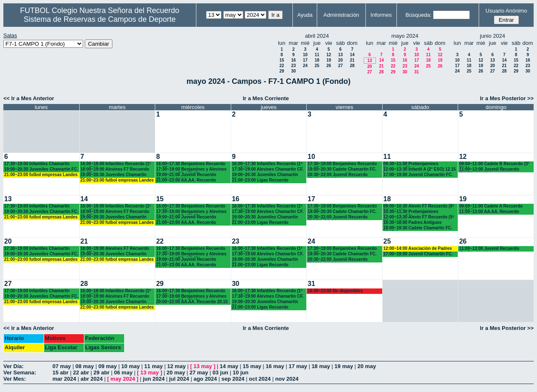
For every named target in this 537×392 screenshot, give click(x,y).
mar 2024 (64, 379)
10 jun (241, 373)
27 (340, 66)
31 (416, 72)
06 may (123, 373)
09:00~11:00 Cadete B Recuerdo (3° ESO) (494, 164)
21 (352, 60)
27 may (199, 373)
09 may (107, 366)
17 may (298, 366)
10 (305, 55)
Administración (341, 15)
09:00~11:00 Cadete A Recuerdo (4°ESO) (491, 206)
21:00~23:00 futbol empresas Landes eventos (41, 175)
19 (329, 60)
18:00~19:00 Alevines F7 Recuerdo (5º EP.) (115, 170)
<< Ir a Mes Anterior (29, 98)
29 (282, 71)
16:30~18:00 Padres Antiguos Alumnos (413, 223)
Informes (381, 15)
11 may (154, 366)
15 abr (60, 373)
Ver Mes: (14, 379)
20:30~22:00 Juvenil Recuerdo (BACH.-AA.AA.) (338, 175)
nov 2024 (287, 379)
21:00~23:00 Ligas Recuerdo (260, 180)
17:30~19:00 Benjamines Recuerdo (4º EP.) (342, 164)
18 (317, 60)
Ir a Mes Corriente (266, 98)
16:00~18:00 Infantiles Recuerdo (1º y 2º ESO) (116, 164)
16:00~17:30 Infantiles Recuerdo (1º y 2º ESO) (267, 164)
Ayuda (305, 15)
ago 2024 (205, 379)
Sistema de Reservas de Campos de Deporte (100, 19)
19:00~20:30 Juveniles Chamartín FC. (41, 169)
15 (282, 60)
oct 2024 (260, 379)
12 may (177, 366)
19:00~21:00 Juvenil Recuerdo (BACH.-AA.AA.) (186, 175)
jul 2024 (179, 379)
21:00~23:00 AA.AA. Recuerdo (186, 180)
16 (293, 60)
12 (329, 55)
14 (352, 55)
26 (329, 66)
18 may (321, 366)
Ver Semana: (20, 373)
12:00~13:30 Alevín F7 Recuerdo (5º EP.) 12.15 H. (419, 217)
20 (340, 60)
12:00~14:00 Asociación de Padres (418, 248)
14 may (229, 366)
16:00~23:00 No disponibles (335, 291)
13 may (203, 366)
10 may (130, 366)
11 (317, 55)
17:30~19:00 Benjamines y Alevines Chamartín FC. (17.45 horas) (191, 170)
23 (293, 66)
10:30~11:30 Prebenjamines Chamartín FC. (411, 212)
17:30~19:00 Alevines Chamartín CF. (268, 169)
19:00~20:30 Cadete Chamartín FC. (342, 169)
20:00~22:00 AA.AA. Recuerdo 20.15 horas (192, 302)
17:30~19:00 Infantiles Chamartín (37, 164)
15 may (252, 366)
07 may (62, 366)
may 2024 (123, 379)
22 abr (81, 373)
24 (305, 66)
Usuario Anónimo (506, 11)
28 (352, 66)
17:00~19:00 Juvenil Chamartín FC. (418, 175)
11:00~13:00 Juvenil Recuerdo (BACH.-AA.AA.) (489, 170)
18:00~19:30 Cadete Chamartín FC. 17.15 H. (418, 228)
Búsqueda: (419, 15)
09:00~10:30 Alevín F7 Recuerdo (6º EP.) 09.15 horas (419, 206)
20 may (367, 366)
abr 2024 (92, 379)
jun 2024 (154, 379)
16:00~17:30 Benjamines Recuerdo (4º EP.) (191, 164)
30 (293, 71)
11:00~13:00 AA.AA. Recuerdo (489, 212)
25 (317, 66)
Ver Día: (13, 366)
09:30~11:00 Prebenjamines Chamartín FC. (411, 164)
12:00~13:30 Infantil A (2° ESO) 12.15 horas (420, 170)
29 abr (102, 373)
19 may (344, 366)
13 (340, 55)
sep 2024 (233, 379)
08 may (85, 366)
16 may (275, 366)
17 (305, 60)
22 (282, 66)
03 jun (220, 373)
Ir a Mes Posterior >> (507, 98)
